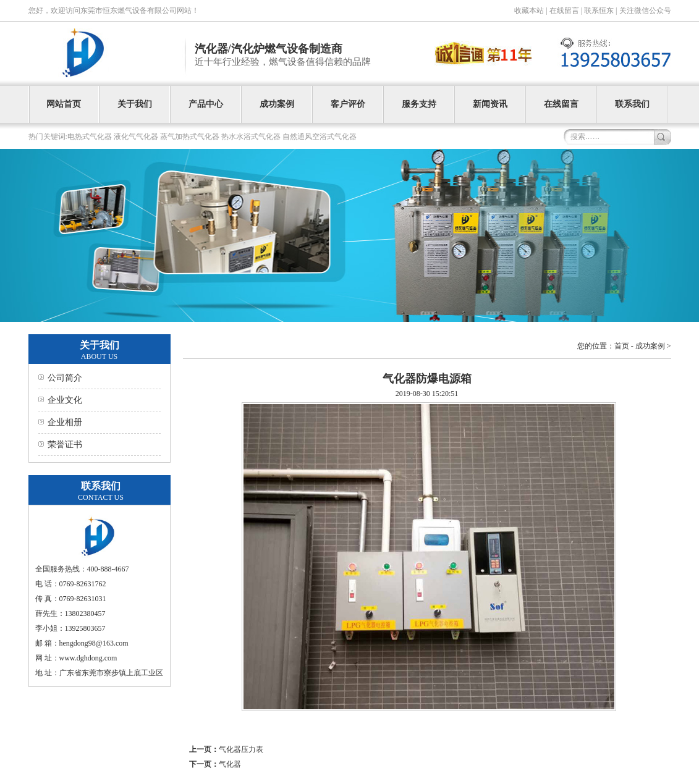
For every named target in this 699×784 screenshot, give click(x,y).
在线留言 (564, 11)
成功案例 (277, 104)
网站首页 (64, 104)
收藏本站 (529, 11)
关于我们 (135, 104)
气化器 (230, 764)
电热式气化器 (90, 137)
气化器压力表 (241, 749)
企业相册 (65, 422)
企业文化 (65, 400)
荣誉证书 (65, 445)
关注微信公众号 (645, 11)
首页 (622, 346)
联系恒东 (599, 11)
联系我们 (632, 104)
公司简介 (65, 378)
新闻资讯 (490, 104)
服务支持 (419, 104)
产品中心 (206, 104)
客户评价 (348, 104)
